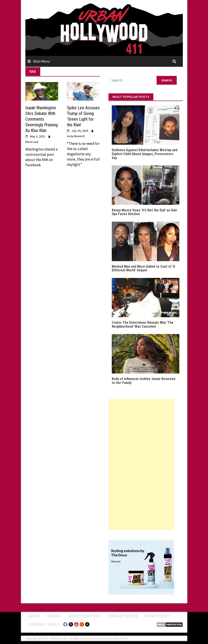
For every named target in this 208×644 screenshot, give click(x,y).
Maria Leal (32, 142)
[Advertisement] (141, 464)
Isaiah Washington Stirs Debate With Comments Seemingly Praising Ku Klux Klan (42, 119)
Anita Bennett (76, 136)
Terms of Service (123, 616)
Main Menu (42, 61)
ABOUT (34, 616)
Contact (54, 616)
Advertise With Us (85, 616)
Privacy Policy (157, 616)
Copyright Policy (44, 624)
